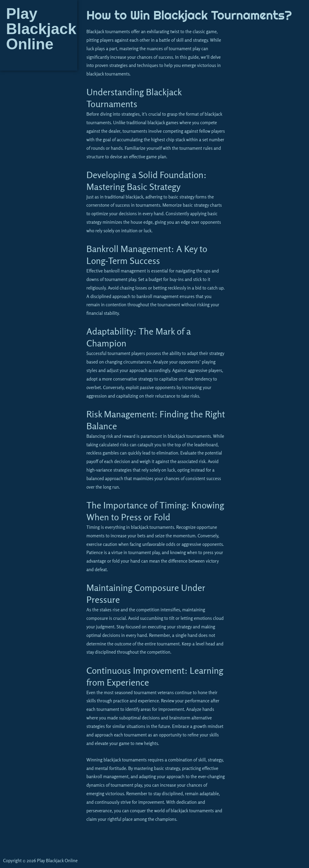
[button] (39, 61)
